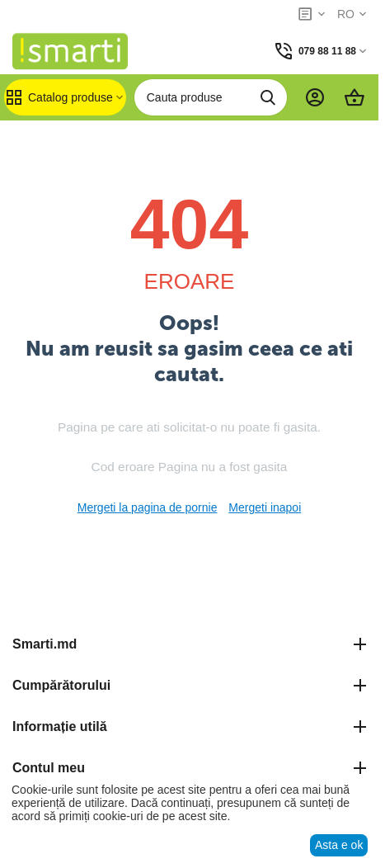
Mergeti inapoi (265, 507)
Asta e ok (339, 845)
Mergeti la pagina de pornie (148, 507)
